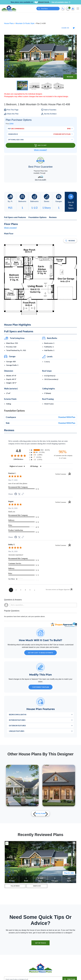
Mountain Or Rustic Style (25, 23)
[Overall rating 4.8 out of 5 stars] (18, 456)
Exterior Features (17, 725)
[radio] (40, 450)
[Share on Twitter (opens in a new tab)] (19, 494)
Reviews (53, 217)
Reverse (70, 77)
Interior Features (17, 720)
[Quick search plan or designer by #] (48, 9)
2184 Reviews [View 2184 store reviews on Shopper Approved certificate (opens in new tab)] (21, 459)
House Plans (9, 23)
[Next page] (35, 590)
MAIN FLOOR (37, 886)
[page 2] (16, 590)
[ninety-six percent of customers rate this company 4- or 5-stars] (63, 454)
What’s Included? (40, 150)
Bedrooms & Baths (18, 714)
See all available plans (61, 2)
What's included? (10, 228)
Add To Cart (40, 145)
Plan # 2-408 (69, 873)
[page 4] (25, 590)
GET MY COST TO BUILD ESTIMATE (40, 653)
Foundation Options (37, 217)
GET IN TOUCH (40, 944)
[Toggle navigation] (78, 8)
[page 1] (11, 590)
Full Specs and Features (15, 217)
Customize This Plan (41, 687)
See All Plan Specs (71, 202)
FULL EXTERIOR (15, 886)
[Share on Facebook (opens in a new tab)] (16, 494)
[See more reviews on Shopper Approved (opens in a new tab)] (23, 494)
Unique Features (17, 731)
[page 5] (30, 590)
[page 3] (21, 590)
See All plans (41, 813)
